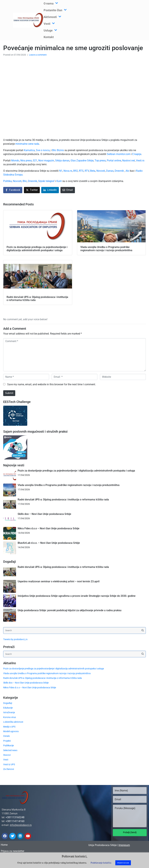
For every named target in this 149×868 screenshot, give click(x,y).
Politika (7, 181)
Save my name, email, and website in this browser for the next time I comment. (51, 384)
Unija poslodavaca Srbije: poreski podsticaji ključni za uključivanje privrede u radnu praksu (70, 610)
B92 (76, 171)
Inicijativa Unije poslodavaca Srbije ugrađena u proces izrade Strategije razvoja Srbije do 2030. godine (77, 596)
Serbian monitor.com (119, 154)
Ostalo (6, 736)
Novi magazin (46, 161)
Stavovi (7, 755)
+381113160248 (15, 817)
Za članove (9, 769)
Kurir (59, 181)
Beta (93, 171)
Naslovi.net (129, 161)
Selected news (10, 750)
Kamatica (29, 150)
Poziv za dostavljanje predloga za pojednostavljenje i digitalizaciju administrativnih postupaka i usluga (76, 471)
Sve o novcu (43, 150)
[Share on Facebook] (13, 190)
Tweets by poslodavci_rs (15, 639)
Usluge (50, 30)
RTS (81, 171)
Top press (100, 161)
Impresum (124, 845)
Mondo (15, 161)
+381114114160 (15, 821)
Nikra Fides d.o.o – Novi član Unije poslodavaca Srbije (49, 528)
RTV (87, 171)
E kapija (137, 154)
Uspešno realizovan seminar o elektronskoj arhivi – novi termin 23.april (59, 581)
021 (35, 161)
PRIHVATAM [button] (123, 863)
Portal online (114, 161)
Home (4, 845)
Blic (25, 181)
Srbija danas (62, 161)
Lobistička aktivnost (13, 722)
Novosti (101, 171)
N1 (61, 171)
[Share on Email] (68, 190)
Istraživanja (9, 712)
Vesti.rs (140, 161)
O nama (51, 3)
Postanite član (55, 10)
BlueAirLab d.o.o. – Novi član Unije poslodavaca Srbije (49, 543)
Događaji (8, 703)
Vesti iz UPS (9, 764)
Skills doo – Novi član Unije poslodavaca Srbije (44, 514)
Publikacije (9, 745)
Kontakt (49, 37)
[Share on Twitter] (32, 190)
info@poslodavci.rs (21, 825)
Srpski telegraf (46, 181)
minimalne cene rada (27, 144)
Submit (9, 393)
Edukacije (8, 708)
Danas (110, 171)
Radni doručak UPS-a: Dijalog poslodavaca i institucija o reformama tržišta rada (63, 500)
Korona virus (10, 717)
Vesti (49, 24)
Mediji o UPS (9, 727)
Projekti (7, 741)
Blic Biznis (58, 150)
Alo (127, 171)
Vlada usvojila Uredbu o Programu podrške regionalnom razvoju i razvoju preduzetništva (69, 485)
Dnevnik (119, 171)
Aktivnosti (52, 17)
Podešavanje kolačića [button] (101, 863)
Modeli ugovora (11, 731)
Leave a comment (38, 55)
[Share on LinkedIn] (50, 190)
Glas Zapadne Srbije (82, 161)
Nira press (26, 161)
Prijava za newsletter (13, 851)
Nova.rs (68, 171)
